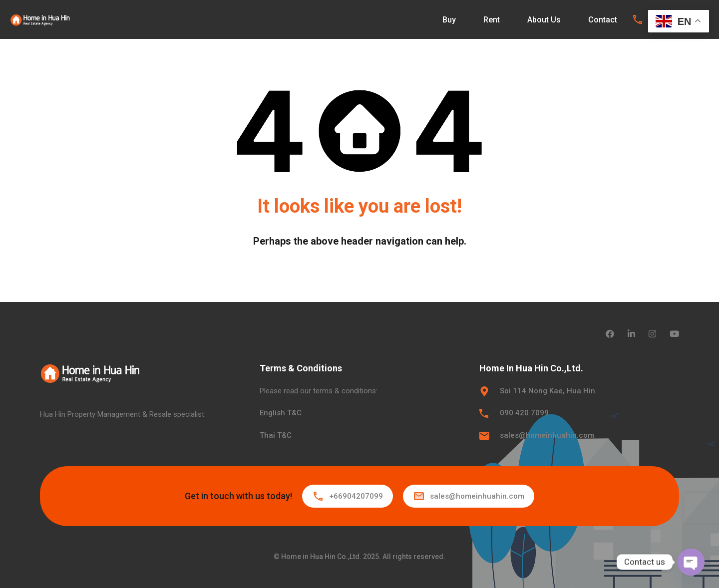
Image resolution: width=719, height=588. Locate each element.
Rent (492, 20)
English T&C (281, 413)
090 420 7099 (524, 413)
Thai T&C (276, 435)
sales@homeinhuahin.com (547, 435)
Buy (449, 20)
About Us (544, 20)
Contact (603, 20)
